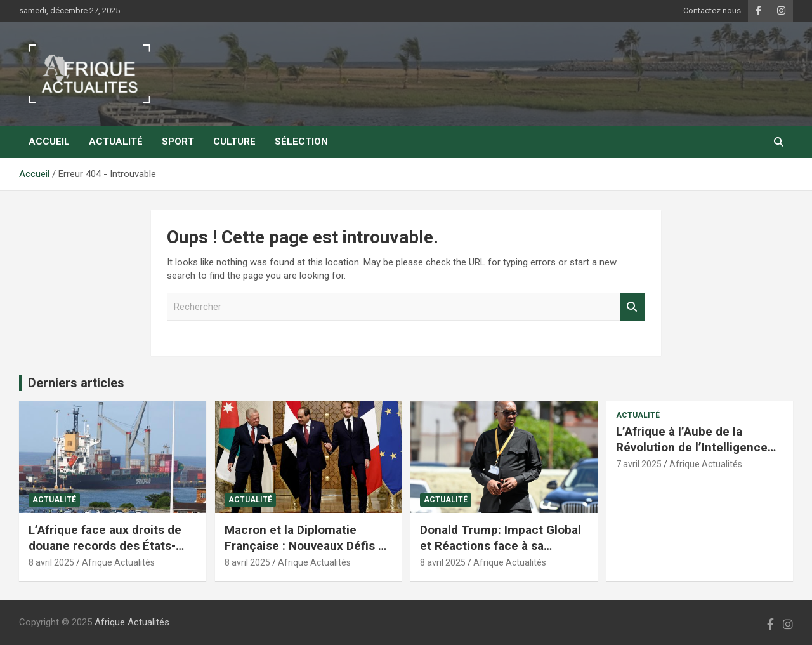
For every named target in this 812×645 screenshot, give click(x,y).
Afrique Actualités (118, 562)
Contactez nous (712, 10)
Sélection (301, 142)
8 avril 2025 (51, 562)
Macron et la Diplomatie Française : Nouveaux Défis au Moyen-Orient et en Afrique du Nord (308, 553)
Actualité (116, 142)
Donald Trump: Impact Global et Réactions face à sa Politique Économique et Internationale (501, 553)
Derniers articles (76, 383)
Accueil (49, 142)
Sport (178, 142)
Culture (234, 142)
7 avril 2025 (639, 464)
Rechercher (632, 307)
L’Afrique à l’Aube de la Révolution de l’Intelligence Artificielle (692, 447)
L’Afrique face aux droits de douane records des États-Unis (105, 545)
